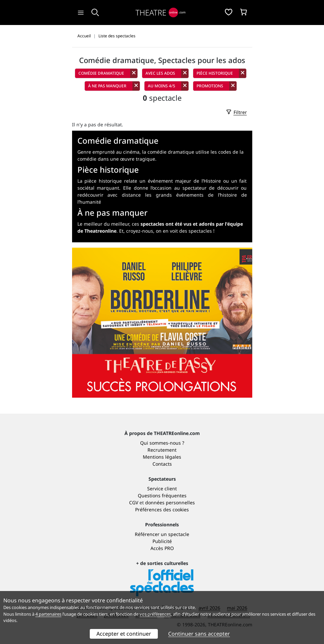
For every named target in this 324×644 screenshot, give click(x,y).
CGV (134, 502)
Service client (162, 488)
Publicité (162, 541)
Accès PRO (162, 548)
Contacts (162, 464)
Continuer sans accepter (199, 634)
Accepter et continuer (124, 634)
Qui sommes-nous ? (162, 443)
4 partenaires (48, 614)
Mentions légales (162, 457)
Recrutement (162, 450)
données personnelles (170, 502)
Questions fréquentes (162, 495)
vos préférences (155, 614)
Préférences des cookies (162, 509)
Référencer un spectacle (162, 534)
